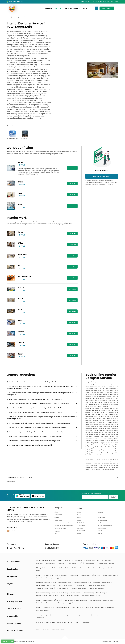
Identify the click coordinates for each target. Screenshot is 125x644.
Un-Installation (51, 563)
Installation (40, 563)
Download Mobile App (15, 2)
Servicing (40, 615)
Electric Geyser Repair (43, 583)
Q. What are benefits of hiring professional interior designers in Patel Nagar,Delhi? (34, 412)
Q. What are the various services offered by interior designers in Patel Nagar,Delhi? (35, 436)
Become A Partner (72, 8)
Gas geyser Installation (97, 588)
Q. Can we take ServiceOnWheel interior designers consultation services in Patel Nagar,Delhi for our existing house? (40, 394)
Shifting (95, 615)
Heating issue (100, 608)
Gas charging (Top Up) (75, 563)
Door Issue (64, 575)
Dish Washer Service (43, 629)
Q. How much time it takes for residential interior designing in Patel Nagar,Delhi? (34, 441)
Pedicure (55, 568)
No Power (46, 575)
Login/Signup (107, 8)
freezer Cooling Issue (110, 575)
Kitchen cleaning (76, 593)
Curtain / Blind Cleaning (57, 596)
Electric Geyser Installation (102, 583)
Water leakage (107, 560)
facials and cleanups (79, 568)
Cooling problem (78, 560)
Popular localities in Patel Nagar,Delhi (19, 477)
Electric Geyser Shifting (65, 585)
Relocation (62, 563)
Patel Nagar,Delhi (18, 17)
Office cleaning (89, 593)
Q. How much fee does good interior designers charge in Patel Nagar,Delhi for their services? (38, 404)
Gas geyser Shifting (62, 588)
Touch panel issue (77, 608)
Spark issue (89, 608)
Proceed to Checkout (102, 176)
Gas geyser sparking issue (45, 588)
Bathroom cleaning (73, 596)
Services (59, 8)
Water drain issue (81, 600)
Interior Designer (30, 17)
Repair (60, 560)
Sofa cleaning (101, 593)
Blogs (85, 8)
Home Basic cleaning (43, 593)
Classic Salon (93, 568)
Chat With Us (8, 641)
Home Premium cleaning (60, 593)
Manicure (47, 568)
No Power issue (108, 600)
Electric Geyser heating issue (62, 583)
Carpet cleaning (42, 596)
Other (38, 571)
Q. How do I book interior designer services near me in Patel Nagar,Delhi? (31, 382)
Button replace (51, 603)
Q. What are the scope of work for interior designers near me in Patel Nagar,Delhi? (34, 399)
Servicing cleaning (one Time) (91, 575)
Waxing (39, 568)
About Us (49, 8)
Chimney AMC (86, 622)
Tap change (40, 618)
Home (9, 17)
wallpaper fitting (13, 135)
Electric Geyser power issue (82, 583)
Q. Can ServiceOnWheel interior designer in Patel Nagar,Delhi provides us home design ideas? (39, 423)
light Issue (55, 575)
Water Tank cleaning (89, 596)
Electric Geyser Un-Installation (46, 585)
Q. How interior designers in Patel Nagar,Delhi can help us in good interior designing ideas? (38, 432)
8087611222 (52, 548)
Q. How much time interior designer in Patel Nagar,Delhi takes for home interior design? (36, 428)
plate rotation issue (63, 608)
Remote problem (90, 563)
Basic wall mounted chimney (46, 622)
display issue (69, 600)
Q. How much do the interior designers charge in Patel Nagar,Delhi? (30, 445)
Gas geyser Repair (81, 585)
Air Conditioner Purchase (106, 563)
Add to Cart (72, 168)
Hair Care (113, 568)
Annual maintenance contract (46, 560)
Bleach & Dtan (65, 568)
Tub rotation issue (95, 600)
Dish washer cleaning (59, 629)
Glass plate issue (49, 608)
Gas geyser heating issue (98, 585)
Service (67, 560)
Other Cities (11, 482)
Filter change (64, 615)
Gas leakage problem (93, 560)
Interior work (25, 135)
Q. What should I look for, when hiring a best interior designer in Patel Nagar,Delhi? (35, 408)
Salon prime (103, 568)
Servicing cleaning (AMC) (54, 578)
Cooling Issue (74, 575)
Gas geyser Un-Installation (79, 588)
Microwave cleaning (43, 610)
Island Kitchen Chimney (65, 622)
